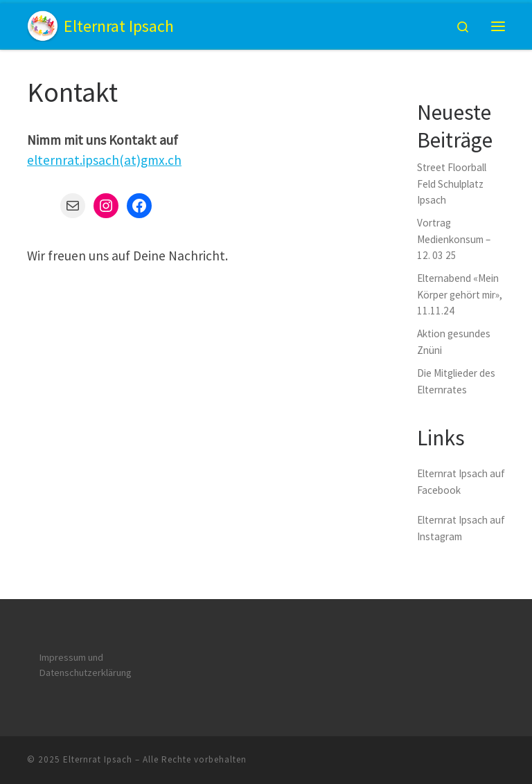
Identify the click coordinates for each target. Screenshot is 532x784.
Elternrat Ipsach (98, 759)
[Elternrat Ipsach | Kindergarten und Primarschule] (43, 24)
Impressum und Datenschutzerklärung (86, 665)
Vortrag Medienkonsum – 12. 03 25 (454, 239)
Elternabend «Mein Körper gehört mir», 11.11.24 (460, 294)
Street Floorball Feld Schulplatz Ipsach (452, 184)
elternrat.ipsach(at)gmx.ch (104, 160)
